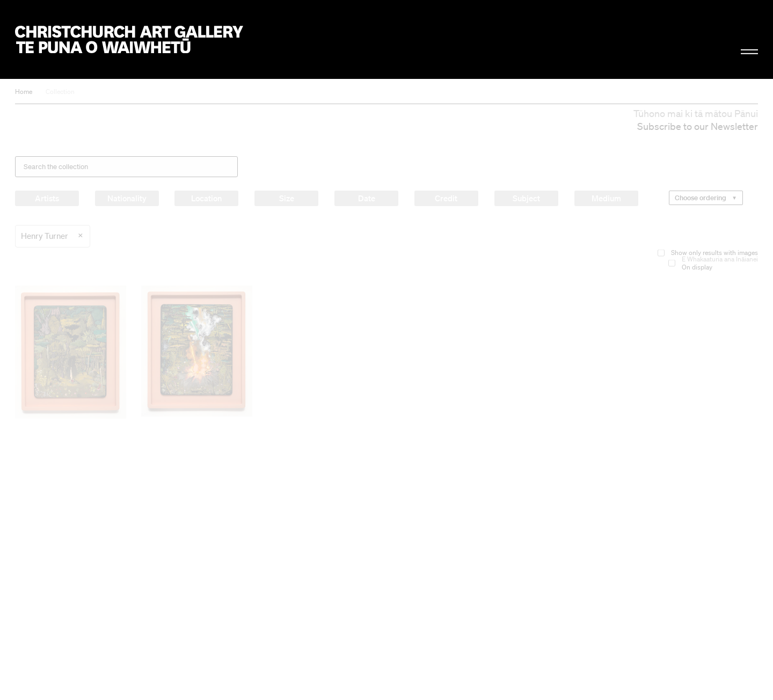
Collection (60, 92)
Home (24, 92)
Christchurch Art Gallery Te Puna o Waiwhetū (129, 39)
